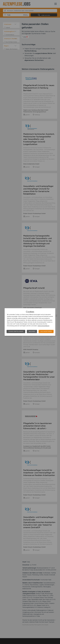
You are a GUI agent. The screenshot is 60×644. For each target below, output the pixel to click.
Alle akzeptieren (46, 331)
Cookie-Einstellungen (16, 331)
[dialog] (30, 322)
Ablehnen (32, 331)
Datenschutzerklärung (43, 326)
